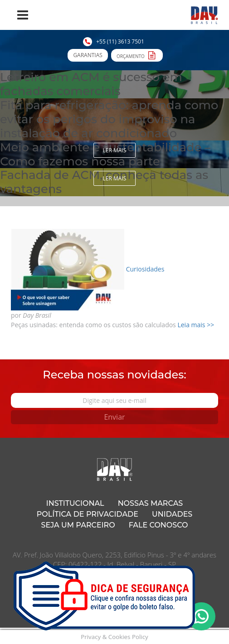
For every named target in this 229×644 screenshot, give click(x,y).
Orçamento (137, 55)
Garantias (88, 55)
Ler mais (115, 150)
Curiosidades (145, 269)
